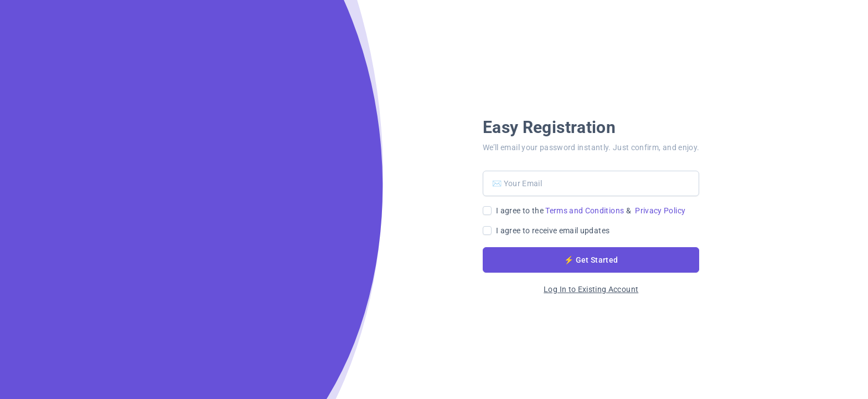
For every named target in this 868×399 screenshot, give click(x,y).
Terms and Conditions (585, 211)
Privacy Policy (660, 211)
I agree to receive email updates (553, 231)
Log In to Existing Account (591, 289)
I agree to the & (591, 211)
